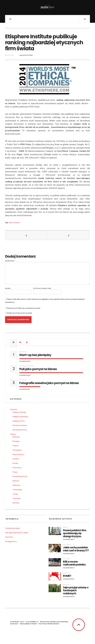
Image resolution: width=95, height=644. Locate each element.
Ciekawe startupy (19, 412)
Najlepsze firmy (26, 55)
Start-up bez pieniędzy (35, 355)
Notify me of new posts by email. (19, 313)
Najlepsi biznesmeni (20, 416)
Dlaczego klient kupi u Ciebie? (17, 532)
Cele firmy (9, 537)
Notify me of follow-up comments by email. (24, 308)
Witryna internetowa (42, 288)
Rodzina (16, 481)
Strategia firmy (11, 541)
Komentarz (10, 261)
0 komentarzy (69, 539)
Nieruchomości (18, 454)
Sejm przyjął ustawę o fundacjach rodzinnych (76, 591)
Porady (15, 463)
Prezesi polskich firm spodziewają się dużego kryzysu (75, 533)
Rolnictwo (16, 485)
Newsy (13, 434)
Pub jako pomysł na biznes (38, 369)
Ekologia (16, 441)
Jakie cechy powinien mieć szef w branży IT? (76, 549)
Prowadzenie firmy (20, 476)
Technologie (17, 489)
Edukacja (16, 437)
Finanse (15, 446)
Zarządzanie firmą (20, 430)
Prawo (15, 472)
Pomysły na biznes (26, 366)
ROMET (67, 576)
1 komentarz (25, 389)
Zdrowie (16, 503)
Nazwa (8, 288)
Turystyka (16, 498)
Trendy (15, 494)
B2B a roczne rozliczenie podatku (74, 563)
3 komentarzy (25, 361)
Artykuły (23, 352)
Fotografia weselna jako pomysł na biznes (49, 383)
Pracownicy (17, 467)
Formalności (17, 450)
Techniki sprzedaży (12, 528)
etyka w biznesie (14, 222)
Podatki (16, 459)
